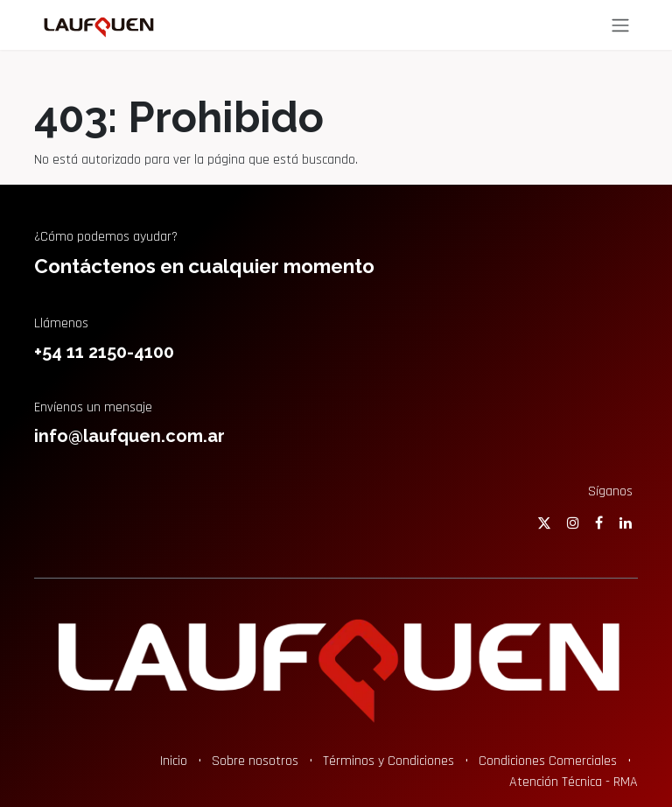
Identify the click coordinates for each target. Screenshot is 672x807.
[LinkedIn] (626, 523)
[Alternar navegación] (620, 25)
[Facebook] (599, 523)
